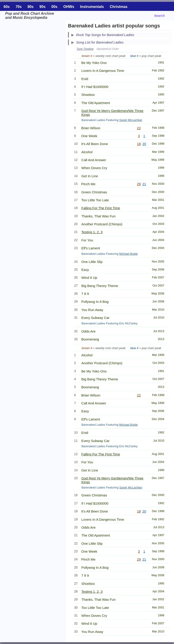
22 (139, 128)
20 (144, 144)
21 (144, 184)
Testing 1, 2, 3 (92, 232)
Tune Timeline (85, 49)
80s (30, 7)
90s (42, 7)
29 (139, 184)
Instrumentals (92, 7)
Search (160, 16)
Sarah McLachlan (131, 120)
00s (54, 7)
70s (19, 7)
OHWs (69, 7)
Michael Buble (128, 254)
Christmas (118, 7)
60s (7, 7)
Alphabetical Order (108, 49)
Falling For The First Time (101, 208)
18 (139, 144)
